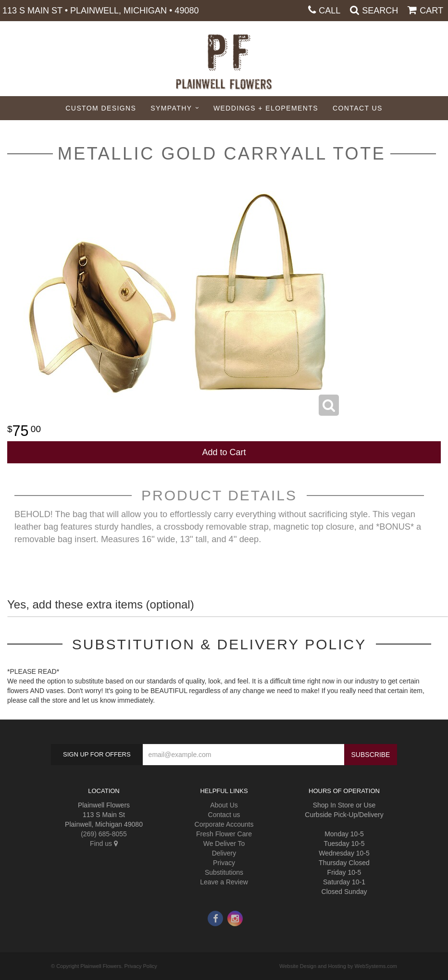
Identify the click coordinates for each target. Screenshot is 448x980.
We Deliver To (224, 844)
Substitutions (224, 872)
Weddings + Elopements (266, 108)
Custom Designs (101, 108)
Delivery (224, 853)
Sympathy (171, 108)
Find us (104, 844)
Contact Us (358, 108)
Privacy (224, 863)
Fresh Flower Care (224, 834)
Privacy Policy (140, 966)
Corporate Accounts (224, 824)
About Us (224, 805)
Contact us (224, 815)
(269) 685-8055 (104, 834)
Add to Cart (224, 452)
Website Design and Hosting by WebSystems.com (338, 966)
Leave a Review (224, 882)
